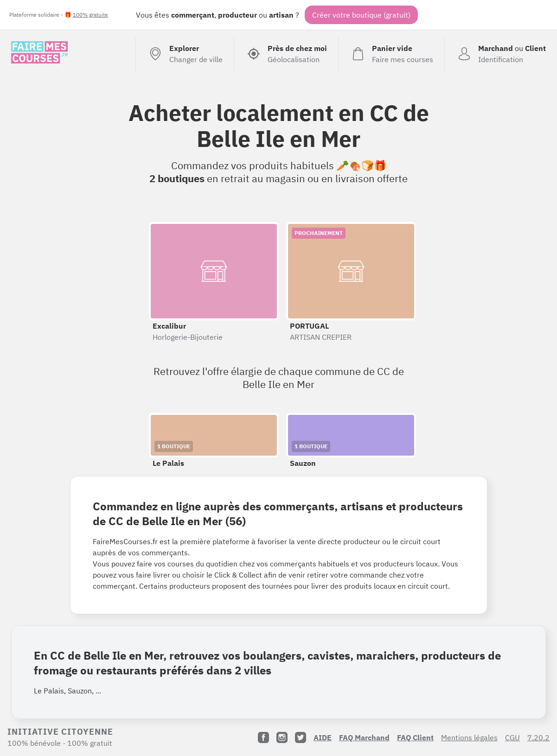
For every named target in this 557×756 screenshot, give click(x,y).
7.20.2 (538, 737)
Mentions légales (469, 737)
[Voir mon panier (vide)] (391, 54)
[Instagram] (282, 737)
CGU (512, 737)
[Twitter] (301, 737)
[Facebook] (263, 737)
